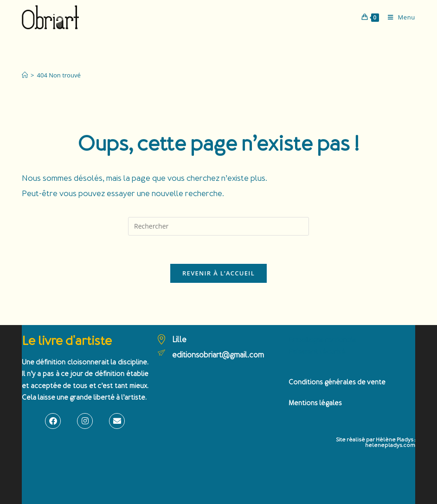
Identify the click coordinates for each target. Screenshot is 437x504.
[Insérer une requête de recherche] (218, 226)
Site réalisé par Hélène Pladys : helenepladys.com (376, 443)
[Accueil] (25, 75)
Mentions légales (315, 403)
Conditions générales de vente (337, 382)
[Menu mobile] (398, 17)
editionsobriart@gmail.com (218, 355)
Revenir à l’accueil (218, 273)
